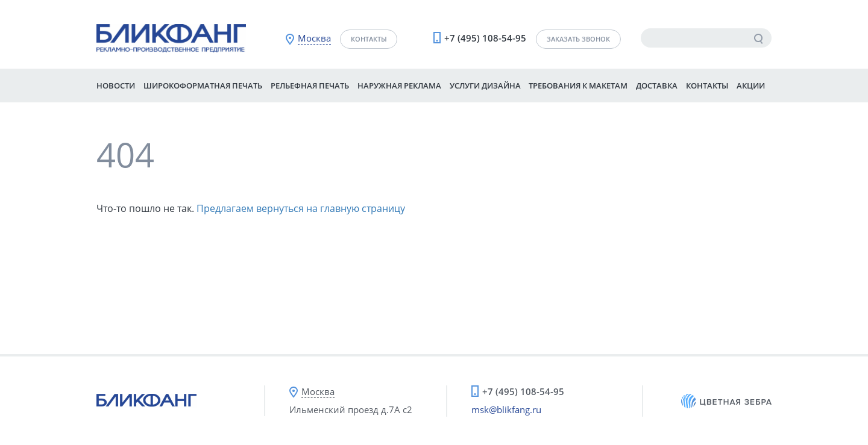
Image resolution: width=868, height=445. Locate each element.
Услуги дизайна (485, 86)
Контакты (369, 39)
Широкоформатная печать (203, 86)
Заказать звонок (578, 39)
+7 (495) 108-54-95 (485, 38)
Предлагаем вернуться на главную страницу (301, 208)
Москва (314, 38)
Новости (116, 86)
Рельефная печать (310, 86)
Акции (751, 86)
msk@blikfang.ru (506, 409)
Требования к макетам (578, 86)
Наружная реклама (399, 86)
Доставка (657, 86)
